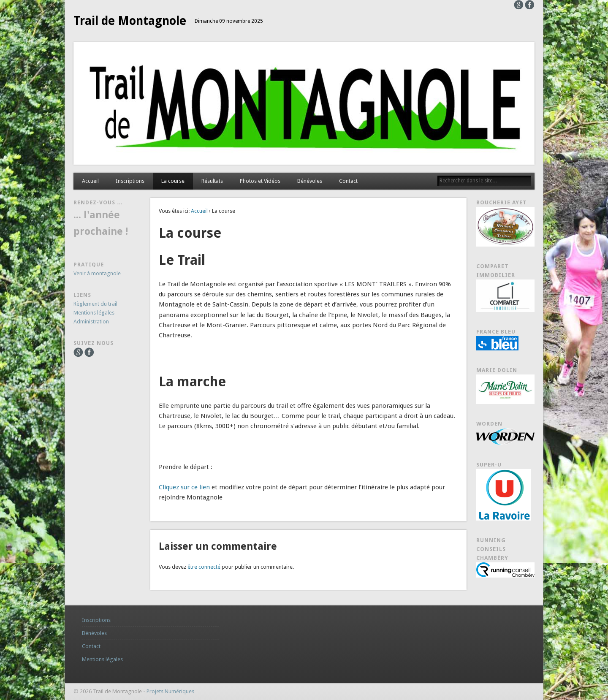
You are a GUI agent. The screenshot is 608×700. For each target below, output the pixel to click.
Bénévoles (310, 181)
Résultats (212, 181)
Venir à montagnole (97, 273)
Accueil (90, 181)
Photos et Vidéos (260, 181)
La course (173, 181)
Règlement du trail (95, 304)
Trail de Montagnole (130, 21)
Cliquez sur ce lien (184, 487)
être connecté (204, 567)
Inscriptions (130, 181)
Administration (91, 322)
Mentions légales (94, 313)
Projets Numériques (170, 691)
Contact (348, 181)
